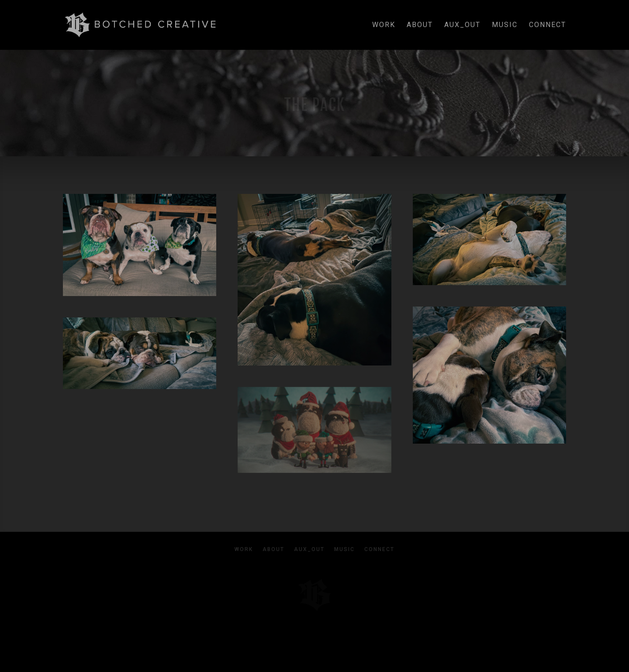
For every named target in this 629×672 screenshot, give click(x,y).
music (505, 25)
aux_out (462, 25)
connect (548, 25)
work (384, 25)
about (420, 25)
